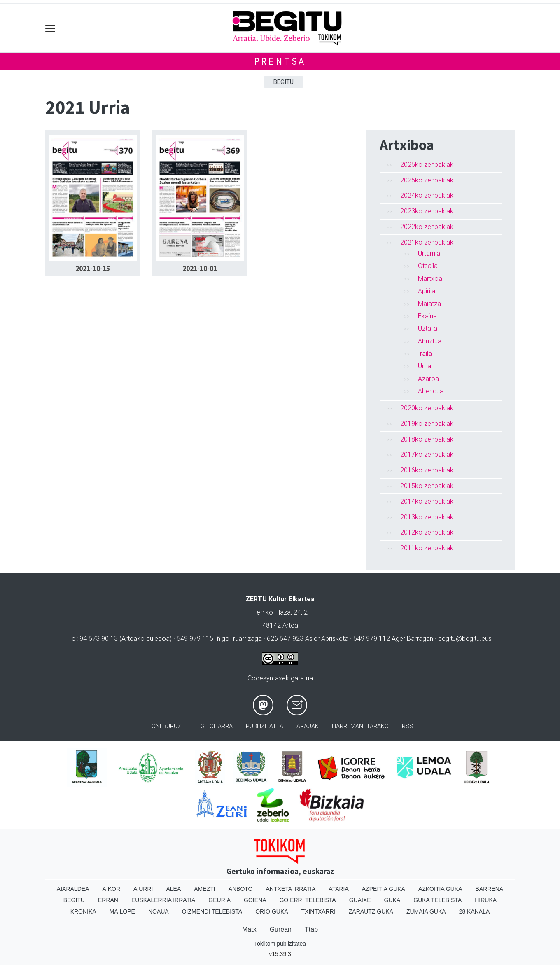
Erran (108, 900)
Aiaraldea (73, 889)
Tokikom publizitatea (280, 944)
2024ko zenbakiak (427, 195)
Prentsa (280, 61)
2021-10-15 (93, 269)
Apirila (427, 291)
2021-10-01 (200, 269)
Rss (407, 726)
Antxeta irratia (291, 889)
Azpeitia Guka (384, 889)
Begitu (283, 82)
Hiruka (486, 900)
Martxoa (430, 279)
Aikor (111, 889)
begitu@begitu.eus (465, 639)
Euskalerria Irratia (163, 900)
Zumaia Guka (426, 911)
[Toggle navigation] (50, 28)
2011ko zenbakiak (427, 548)
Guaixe (360, 900)
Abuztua (430, 341)
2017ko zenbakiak (427, 454)
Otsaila (428, 266)
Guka (392, 900)
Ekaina (427, 316)
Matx (249, 929)
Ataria (339, 889)
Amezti (204, 889)
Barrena (489, 889)
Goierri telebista (307, 900)
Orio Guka (272, 911)
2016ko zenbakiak (427, 470)
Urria (425, 366)
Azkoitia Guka (440, 889)
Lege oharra (213, 726)
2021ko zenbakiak (427, 242)
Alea (173, 889)
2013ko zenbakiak (427, 517)
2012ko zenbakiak (427, 532)
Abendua (431, 391)
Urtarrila (429, 254)
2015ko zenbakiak (427, 486)
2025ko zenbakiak (427, 180)
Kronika (83, 911)
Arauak (308, 726)
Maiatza (429, 304)
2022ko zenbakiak (427, 227)
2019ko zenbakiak (427, 424)
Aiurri (143, 889)
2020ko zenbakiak (427, 408)
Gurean (281, 929)
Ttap (311, 929)
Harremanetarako (360, 726)
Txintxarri (318, 911)
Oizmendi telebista (212, 911)
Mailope (122, 911)
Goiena (255, 900)
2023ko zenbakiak (427, 211)
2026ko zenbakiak (427, 165)
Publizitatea (265, 726)
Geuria (219, 900)
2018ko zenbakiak (427, 439)
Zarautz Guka (371, 911)
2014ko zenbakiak (427, 501)
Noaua (159, 911)
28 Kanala (475, 911)
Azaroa (428, 379)
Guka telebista (437, 900)
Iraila (425, 354)
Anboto (241, 889)
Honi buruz (164, 726)
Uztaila (428, 328)
